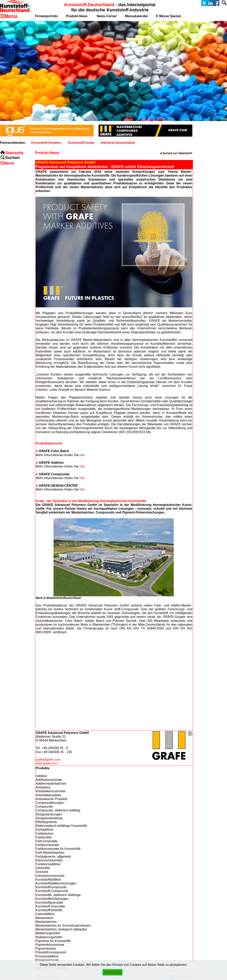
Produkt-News (77, 16)
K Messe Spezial (169, 16)
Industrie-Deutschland (118, 143)
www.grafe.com (47, 763)
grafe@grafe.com (48, 760)
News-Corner (107, 16)
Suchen (12, 158)
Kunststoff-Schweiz (46, 143)
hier (82, 455)
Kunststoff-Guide (81, 143)
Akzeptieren (112, 972)
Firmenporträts (46, 16)
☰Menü (7, 163)
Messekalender (137, 16)
